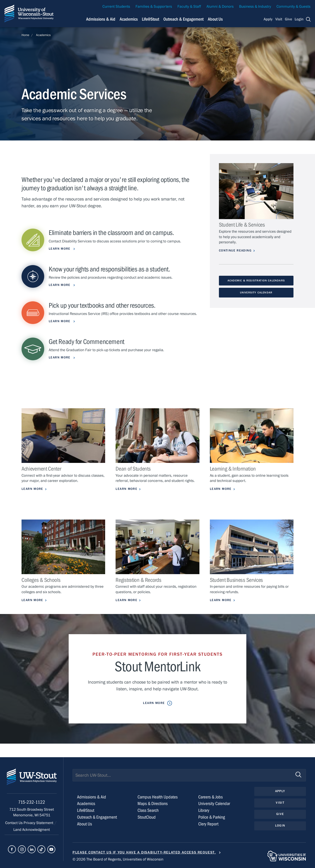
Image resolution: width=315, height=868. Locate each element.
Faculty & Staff (189, 7)
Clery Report (208, 824)
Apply (268, 19)
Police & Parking (212, 817)
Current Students (116, 7)
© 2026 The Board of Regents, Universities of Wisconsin (118, 859)
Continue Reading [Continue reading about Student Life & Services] (235, 251)
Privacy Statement (39, 823)
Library (204, 810)
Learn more (60, 285)
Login (299, 19)
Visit (279, 19)
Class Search (148, 810)
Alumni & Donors (220, 7)
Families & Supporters (154, 7)
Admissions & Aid (92, 797)
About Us (215, 19)
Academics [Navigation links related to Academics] (129, 19)
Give (288, 19)
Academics (43, 35)
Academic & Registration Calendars (256, 280)
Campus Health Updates (158, 797)
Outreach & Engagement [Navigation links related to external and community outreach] (183, 19)
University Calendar (256, 293)
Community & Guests (293, 7)
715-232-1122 (32, 802)
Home (25, 35)
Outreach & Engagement (97, 817)
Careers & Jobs (211, 797)
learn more (60, 249)
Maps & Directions (153, 804)
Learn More (60, 321)
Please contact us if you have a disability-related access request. (144, 852)
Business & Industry (255, 7)
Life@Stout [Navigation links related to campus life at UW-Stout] (150, 19)
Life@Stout (86, 810)
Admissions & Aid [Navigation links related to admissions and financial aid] (101, 19)
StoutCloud (147, 817)
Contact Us (14, 823)
